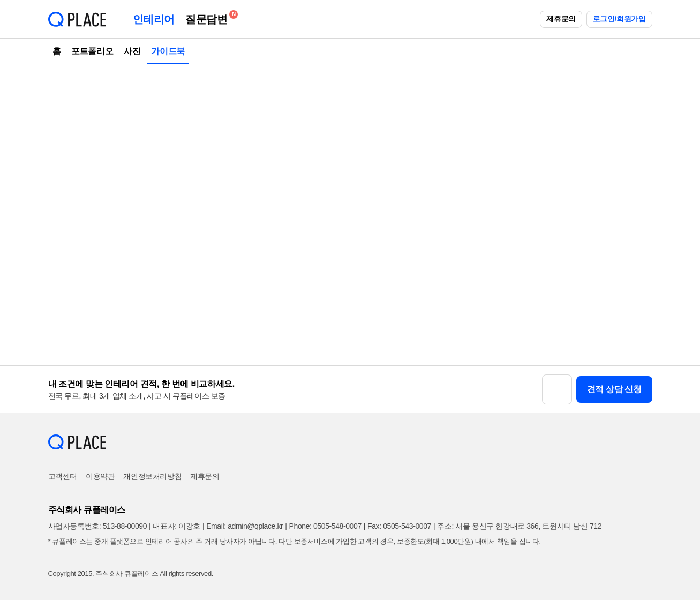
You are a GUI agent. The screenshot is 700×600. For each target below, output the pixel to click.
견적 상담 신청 (614, 389)
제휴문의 (561, 19)
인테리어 (154, 19)
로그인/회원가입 (619, 19)
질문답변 (209, 17)
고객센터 (63, 476)
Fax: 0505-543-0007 (399, 526)
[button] (557, 389)
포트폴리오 (92, 51)
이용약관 (100, 476)
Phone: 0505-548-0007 (325, 526)
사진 (132, 51)
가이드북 (168, 51)
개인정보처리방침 (152, 476)
